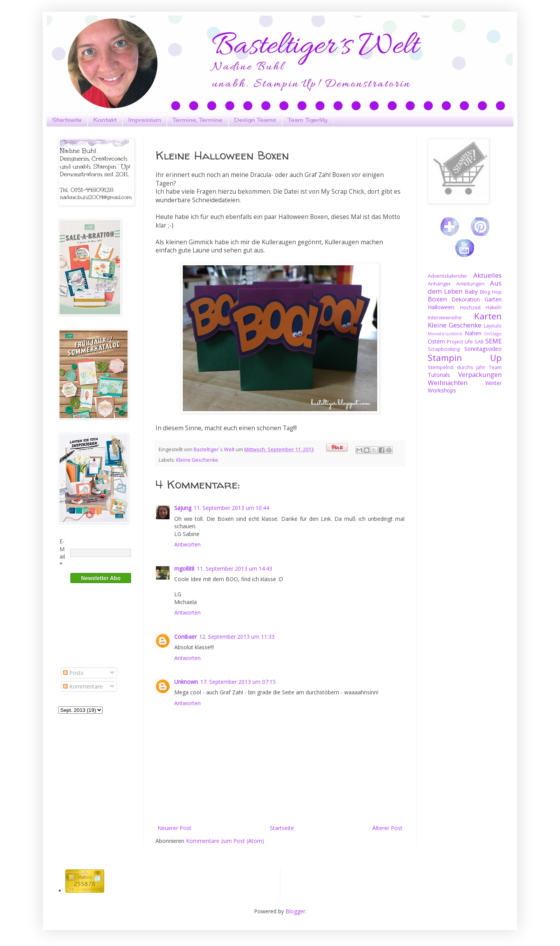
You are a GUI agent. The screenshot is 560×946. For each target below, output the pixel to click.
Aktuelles (487, 275)
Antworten (187, 544)
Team (495, 367)
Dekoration (466, 299)
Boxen (437, 299)
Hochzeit (470, 307)
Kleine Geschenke (197, 460)
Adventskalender (448, 276)
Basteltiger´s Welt (215, 449)
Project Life (460, 342)
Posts (73, 673)
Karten (488, 316)
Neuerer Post (174, 828)
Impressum (145, 120)
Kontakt (105, 120)
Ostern (436, 341)
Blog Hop (491, 292)
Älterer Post (387, 828)
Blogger (295, 911)
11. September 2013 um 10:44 (231, 508)
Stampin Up (465, 358)
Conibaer (185, 637)
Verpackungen (480, 374)
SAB (479, 342)
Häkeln (494, 307)
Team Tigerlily (308, 120)
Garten (493, 299)
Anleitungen (470, 284)
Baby (471, 292)
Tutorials (439, 375)
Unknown (186, 682)
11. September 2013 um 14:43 (234, 568)
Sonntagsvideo (483, 349)
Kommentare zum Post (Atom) (225, 841)
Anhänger (439, 284)
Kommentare (83, 686)
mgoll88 (184, 568)
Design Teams (255, 120)
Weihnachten (448, 383)
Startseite (67, 120)
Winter (493, 383)
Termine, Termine (198, 120)
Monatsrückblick (445, 334)
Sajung (183, 508)
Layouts (493, 326)
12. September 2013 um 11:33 (237, 637)
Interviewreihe (445, 318)
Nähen (473, 333)
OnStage (493, 334)
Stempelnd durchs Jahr (457, 367)
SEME (493, 341)
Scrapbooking (444, 349)
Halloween (441, 307)
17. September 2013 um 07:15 (238, 682)
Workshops (442, 390)
